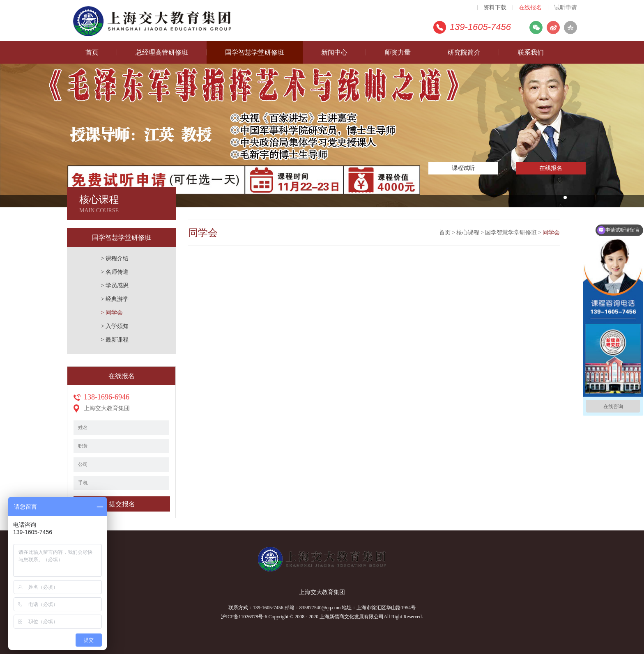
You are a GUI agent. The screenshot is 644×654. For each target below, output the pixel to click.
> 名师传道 (115, 272)
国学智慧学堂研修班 (255, 52)
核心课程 (468, 233)
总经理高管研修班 (162, 52)
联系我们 (531, 52)
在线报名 (530, 8)
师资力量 (398, 52)
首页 (92, 52)
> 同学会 (112, 313)
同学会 (551, 233)
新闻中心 (334, 52)
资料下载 (495, 8)
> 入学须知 (115, 326)
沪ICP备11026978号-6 (244, 617)
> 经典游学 (115, 299)
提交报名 (122, 504)
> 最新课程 (115, 340)
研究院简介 (464, 52)
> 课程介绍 (115, 258)
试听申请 (566, 8)
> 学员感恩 (115, 286)
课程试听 (463, 168)
